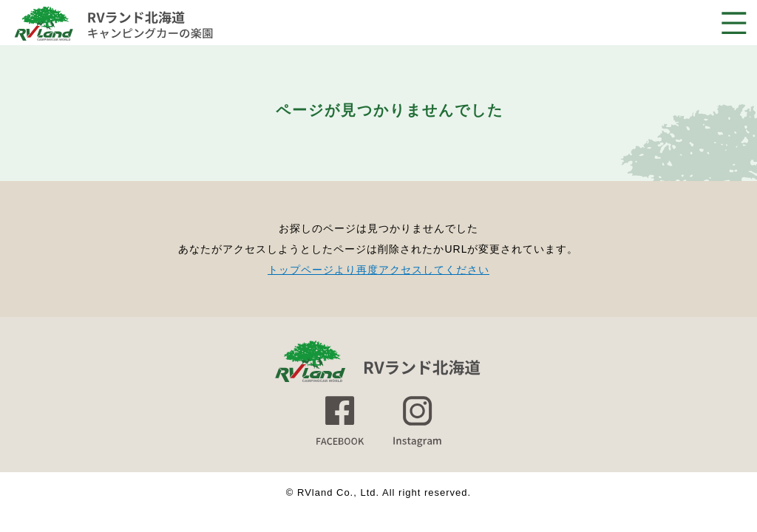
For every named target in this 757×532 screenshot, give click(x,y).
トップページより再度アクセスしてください (378, 270)
